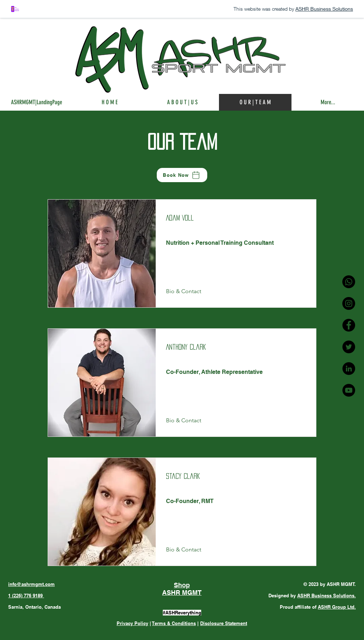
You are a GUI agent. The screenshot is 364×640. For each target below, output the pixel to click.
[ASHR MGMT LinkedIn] (349, 369)
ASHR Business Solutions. (326, 596)
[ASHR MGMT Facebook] (349, 325)
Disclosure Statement (224, 623)
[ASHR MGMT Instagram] (349, 303)
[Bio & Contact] (185, 291)
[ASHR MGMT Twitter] (349, 347)
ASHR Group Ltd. (337, 607)
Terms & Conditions (174, 623)
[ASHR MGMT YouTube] (349, 390)
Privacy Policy (132, 623)
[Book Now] (182, 175)
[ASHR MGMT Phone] (349, 282)
